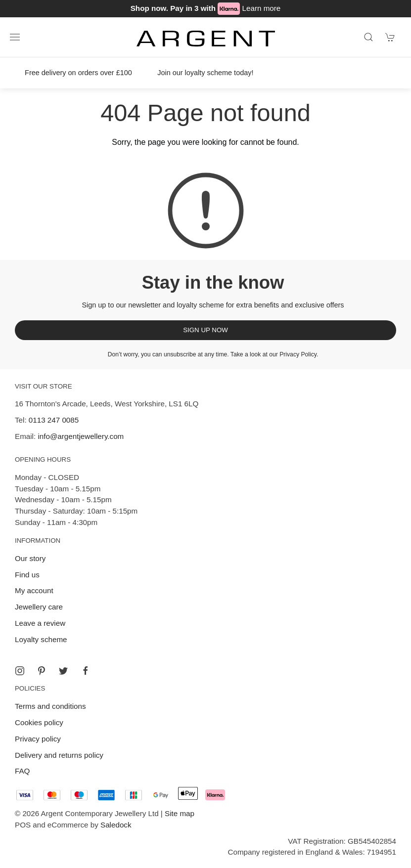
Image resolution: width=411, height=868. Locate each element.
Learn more (262, 8)
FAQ (22, 771)
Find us (27, 575)
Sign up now (205, 330)
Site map (180, 813)
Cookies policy (39, 722)
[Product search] (368, 37)
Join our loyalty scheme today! (205, 73)
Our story (30, 558)
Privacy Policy (298, 354)
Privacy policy (38, 739)
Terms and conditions (50, 706)
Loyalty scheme (41, 639)
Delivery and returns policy (59, 755)
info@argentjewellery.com (81, 436)
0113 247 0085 (54, 420)
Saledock (116, 825)
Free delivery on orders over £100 (78, 73)
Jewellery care (39, 607)
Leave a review (40, 623)
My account (34, 590)
